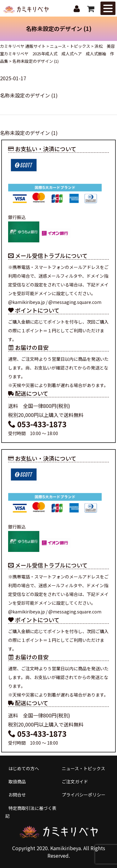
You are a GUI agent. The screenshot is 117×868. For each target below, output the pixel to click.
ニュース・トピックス (83, 768)
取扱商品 (17, 781)
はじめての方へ (24, 768)
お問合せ (17, 795)
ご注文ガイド (75, 781)
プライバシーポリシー (84, 795)
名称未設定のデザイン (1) (29, 95)
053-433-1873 (37, 424)
